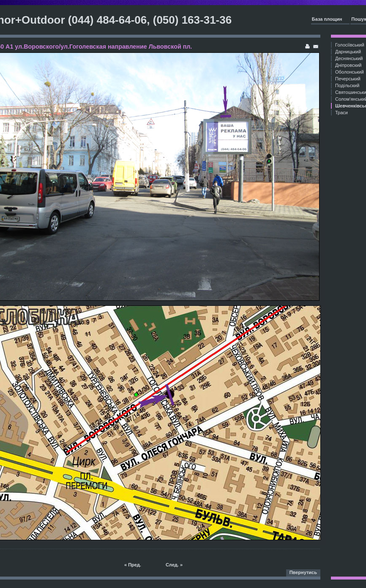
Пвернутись (303, 572)
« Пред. (133, 565)
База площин (327, 19)
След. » (174, 565)
